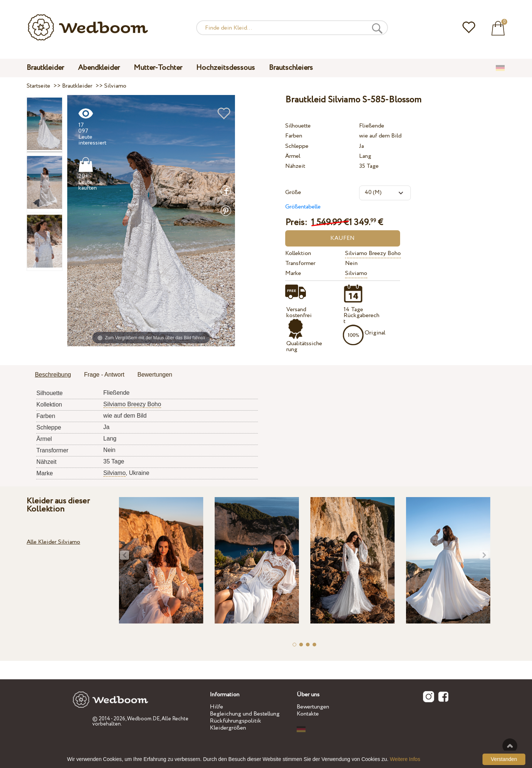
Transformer (300, 263)
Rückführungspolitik (236, 721)
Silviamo (356, 273)
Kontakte (308, 714)
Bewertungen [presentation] (155, 375)
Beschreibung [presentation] (53, 375)
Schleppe (297, 146)
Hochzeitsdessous (226, 68)
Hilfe (216, 707)
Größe (293, 192)
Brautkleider (45, 68)
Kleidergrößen (228, 728)
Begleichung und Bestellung (245, 714)
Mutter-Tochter (158, 68)
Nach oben (510, 746)
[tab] (53, 375)
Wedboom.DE (143, 719)
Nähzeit (295, 166)
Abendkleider (99, 68)
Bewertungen (313, 707)
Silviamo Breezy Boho (373, 253)
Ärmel (293, 156)
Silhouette (298, 126)
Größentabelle (303, 207)
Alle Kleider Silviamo (53, 542)
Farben (294, 136)
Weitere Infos (405, 759)
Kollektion (298, 253)
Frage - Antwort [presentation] (104, 375)
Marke (293, 273)
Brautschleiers (291, 68)
